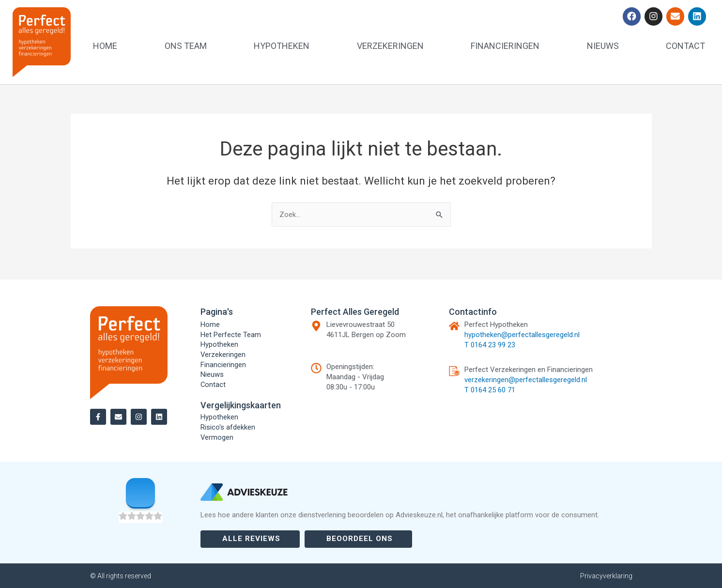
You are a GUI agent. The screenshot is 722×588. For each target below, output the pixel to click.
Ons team (186, 46)
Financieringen (505, 46)
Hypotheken (282, 46)
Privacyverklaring (606, 576)
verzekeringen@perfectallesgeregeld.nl (526, 378)
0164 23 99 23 (493, 343)
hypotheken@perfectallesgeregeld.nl (522, 333)
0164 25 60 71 (493, 388)
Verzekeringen (390, 46)
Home (105, 46)
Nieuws (603, 46)
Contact (685, 46)
